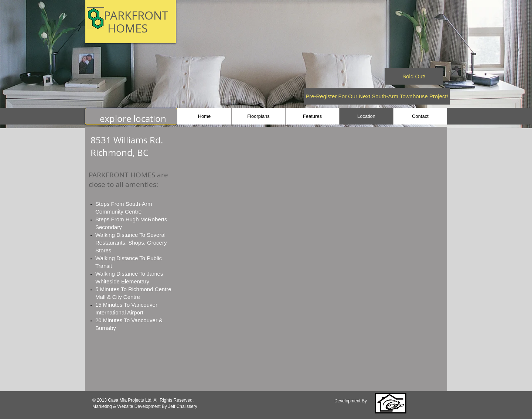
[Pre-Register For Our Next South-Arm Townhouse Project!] (377, 96)
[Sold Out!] (414, 76)
